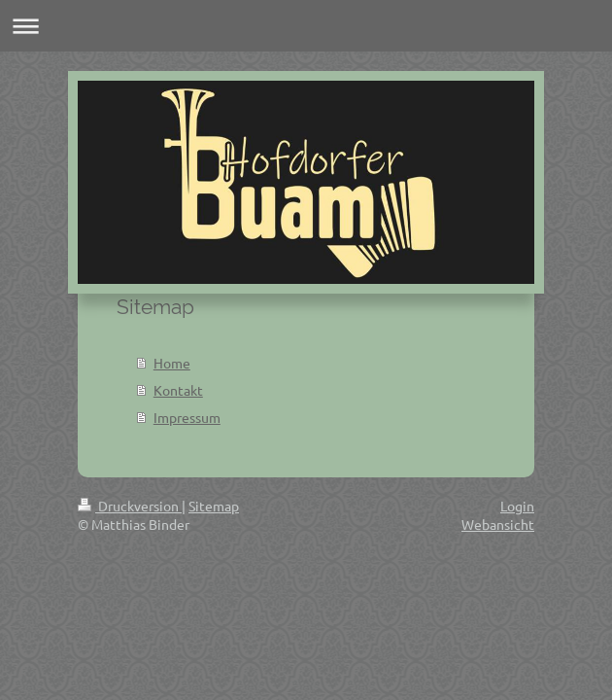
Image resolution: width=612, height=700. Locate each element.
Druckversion (130, 506)
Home (172, 363)
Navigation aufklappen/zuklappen (306, 26)
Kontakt (178, 390)
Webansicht (498, 524)
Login (517, 506)
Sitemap (214, 506)
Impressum (187, 417)
